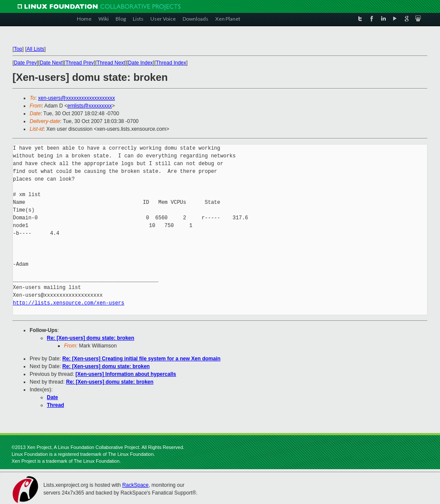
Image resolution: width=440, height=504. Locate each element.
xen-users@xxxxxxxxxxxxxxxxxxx (77, 98)
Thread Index (171, 63)
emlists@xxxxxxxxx (90, 106)
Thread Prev (79, 63)
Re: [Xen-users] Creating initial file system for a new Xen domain (141, 359)
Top (18, 49)
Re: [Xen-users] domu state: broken (90, 338)
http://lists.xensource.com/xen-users (69, 303)
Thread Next (111, 63)
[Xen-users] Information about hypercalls (126, 374)
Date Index (141, 63)
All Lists (35, 49)
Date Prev (25, 63)
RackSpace (135, 485)
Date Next (51, 63)
